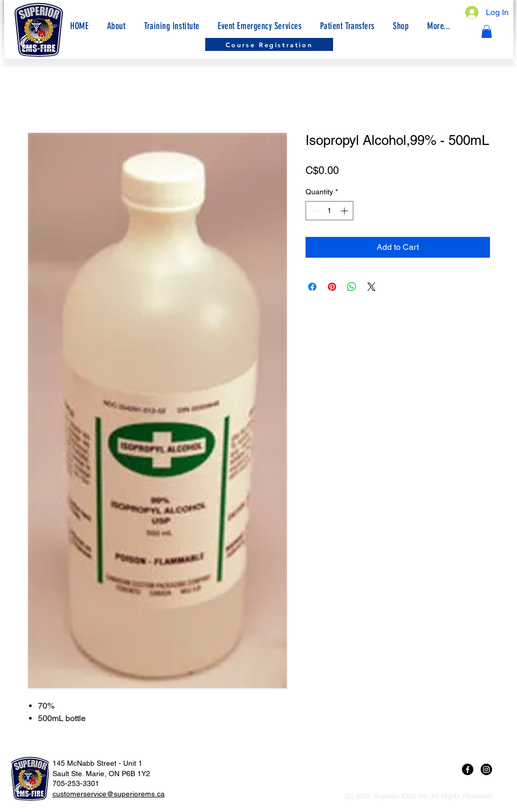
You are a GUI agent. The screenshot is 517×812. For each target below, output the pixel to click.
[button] (439, 26)
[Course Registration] (269, 44)
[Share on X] (372, 287)
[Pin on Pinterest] (332, 287)
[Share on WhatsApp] (352, 287)
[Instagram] (486, 769)
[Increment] (345, 211)
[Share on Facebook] (312, 287)
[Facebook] (468, 769)
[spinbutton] (329, 211)
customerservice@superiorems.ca (109, 794)
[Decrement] (314, 211)
